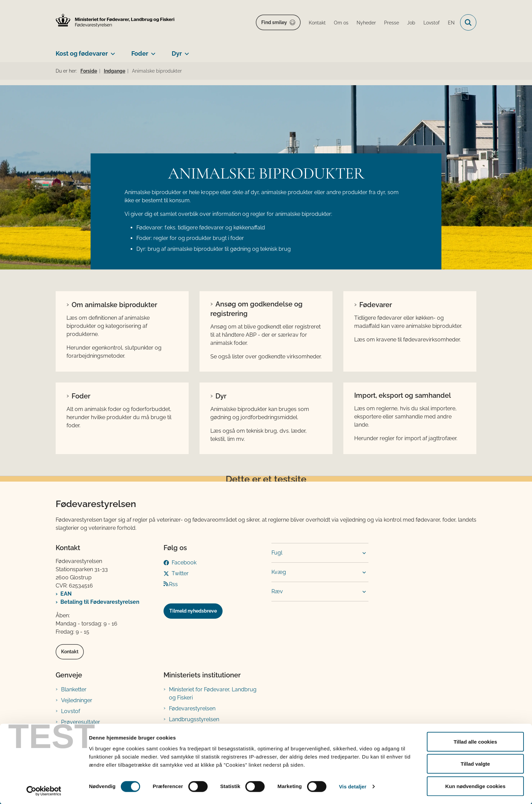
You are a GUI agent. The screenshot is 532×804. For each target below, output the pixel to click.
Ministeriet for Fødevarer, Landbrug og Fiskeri (213, 694)
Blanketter (74, 689)
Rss (173, 584)
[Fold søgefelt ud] (468, 22)
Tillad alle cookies (475, 741)
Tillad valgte (475, 764)
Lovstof (71, 711)
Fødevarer (376, 305)
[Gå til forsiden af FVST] (115, 20)
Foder (140, 53)
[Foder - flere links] (152, 51)
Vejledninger (77, 700)
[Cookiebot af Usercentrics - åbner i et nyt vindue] (44, 791)
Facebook (184, 563)
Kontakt (70, 652)
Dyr (177, 53)
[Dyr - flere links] (185, 51)
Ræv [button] (277, 591)
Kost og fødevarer (82, 53)
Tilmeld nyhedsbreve (193, 611)
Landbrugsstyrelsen (194, 719)
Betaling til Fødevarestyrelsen (100, 602)
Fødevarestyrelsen (192, 708)
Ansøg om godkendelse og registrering (256, 309)
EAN (66, 594)
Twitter (180, 573)
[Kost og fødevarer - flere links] (111, 51)
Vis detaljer (353, 787)
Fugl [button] (277, 553)
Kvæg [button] (279, 572)
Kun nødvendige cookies (475, 786)
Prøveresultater (81, 722)
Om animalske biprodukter (114, 305)
